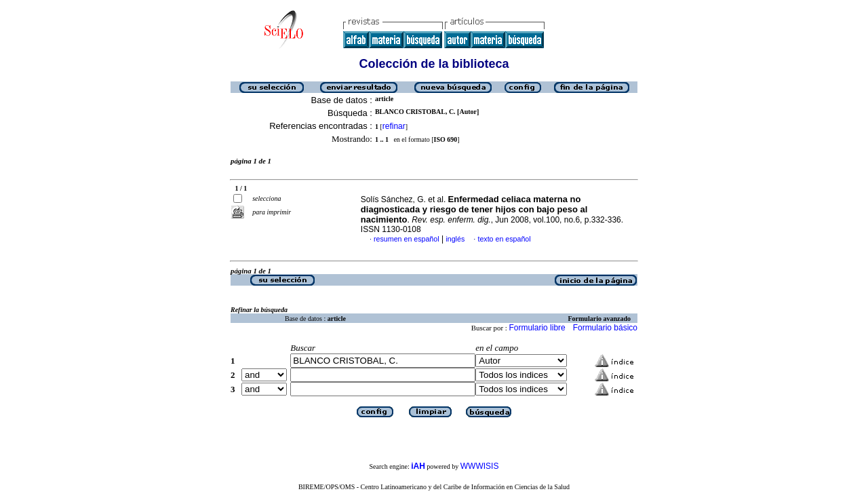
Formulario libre (537, 328)
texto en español (504, 239)
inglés (455, 239)
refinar (394, 126)
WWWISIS (480, 466)
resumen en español (407, 239)
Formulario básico (605, 328)
